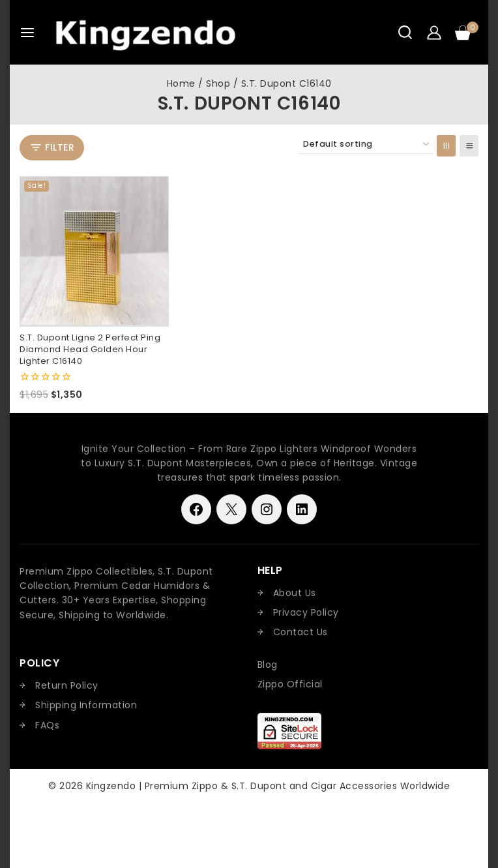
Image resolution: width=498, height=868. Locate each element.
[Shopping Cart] (467, 33)
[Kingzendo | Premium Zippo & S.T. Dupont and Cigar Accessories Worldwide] (145, 32)
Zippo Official (290, 684)
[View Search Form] (405, 32)
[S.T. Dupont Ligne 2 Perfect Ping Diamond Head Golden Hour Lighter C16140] (94, 251)
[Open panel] (52, 148)
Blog (268, 665)
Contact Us (300, 632)
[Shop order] (366, 144)
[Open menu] (27, 33)
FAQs (47, 725)
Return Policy (67, 685)
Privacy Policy (306, 612)
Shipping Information (86, 705)
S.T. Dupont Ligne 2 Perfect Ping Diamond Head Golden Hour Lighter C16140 (90, 349)
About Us (295, 593)
